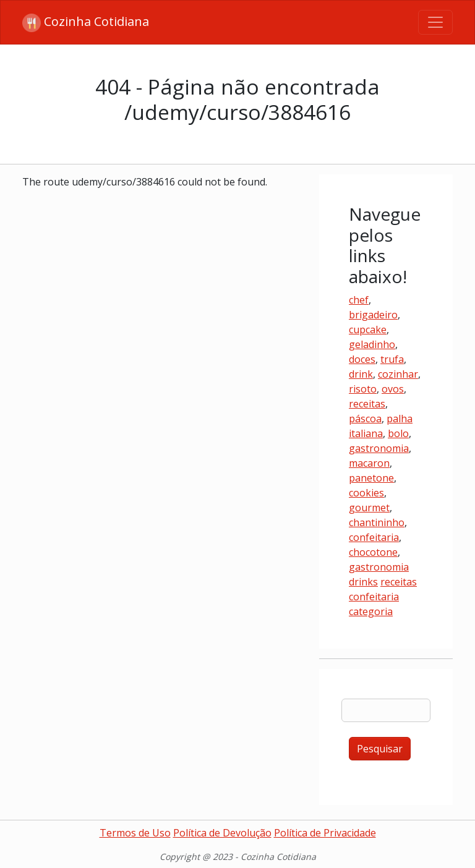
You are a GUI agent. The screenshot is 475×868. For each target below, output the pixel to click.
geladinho (372, 344)
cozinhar (398, 374)
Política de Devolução (222, 833)
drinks (363, 582)
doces (362, 359)
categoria (371, 611)
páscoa (365, 419)
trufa (392, 359)
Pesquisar (380, 749)
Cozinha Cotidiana (86, 23)
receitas (367, 404)
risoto (363, 389)
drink (361, 374)
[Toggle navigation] (435, 22)
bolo (398, 433)
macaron (369, 463)
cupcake (368, 330)
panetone (371, 478)
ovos (393, 389)
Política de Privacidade (325, 833)
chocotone (373, 552)
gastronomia (379, 448)
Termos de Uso (135, 833)
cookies (366, 493)
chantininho (377, 522)
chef (359, 300)
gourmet (369, 508)
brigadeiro (373, 315)
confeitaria (374, 537)
